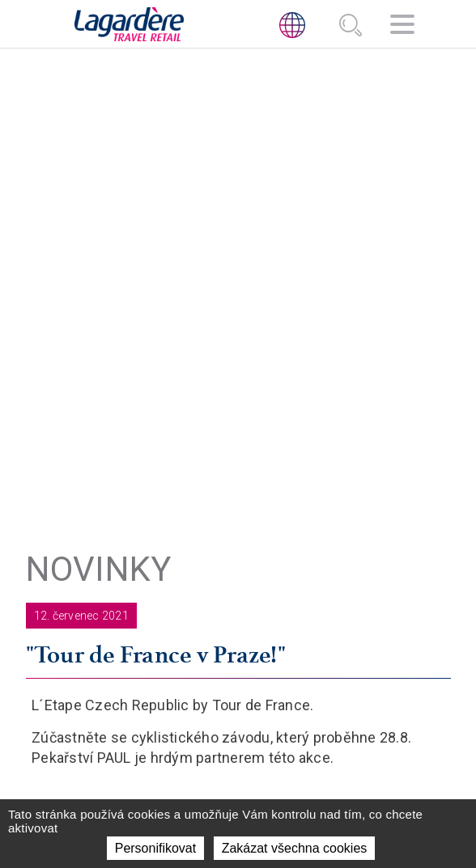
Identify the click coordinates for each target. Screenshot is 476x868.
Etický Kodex (238, 699)
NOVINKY (338, 499)
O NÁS (331, 439)
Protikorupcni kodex (238, 758)
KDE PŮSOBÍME (355, 480)
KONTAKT (340, 519)
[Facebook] (256, 627)
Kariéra (338, 539)
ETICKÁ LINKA (238, 669)
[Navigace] (402, 27)
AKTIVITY (339, 459)
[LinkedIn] (220, 627)
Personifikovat (156, 848)
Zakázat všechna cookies (295, 848)
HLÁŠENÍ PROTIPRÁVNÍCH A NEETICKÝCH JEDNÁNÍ (238, 728)
